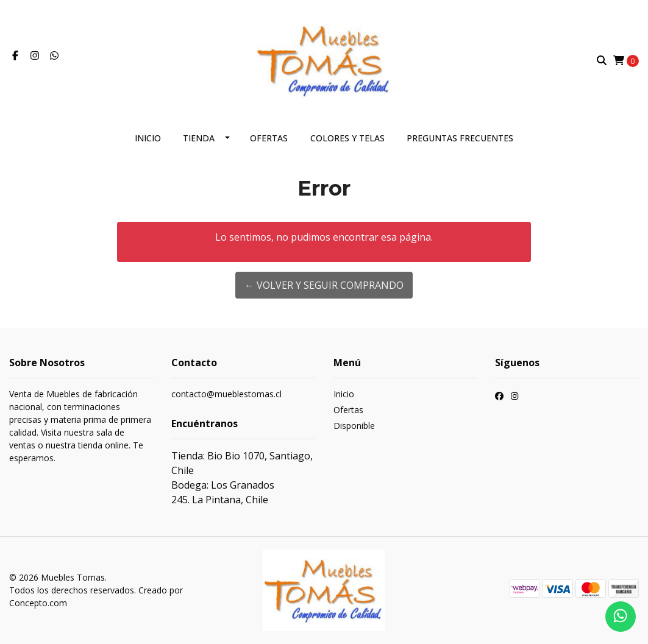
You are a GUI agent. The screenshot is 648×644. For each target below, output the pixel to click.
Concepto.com (38, 603)
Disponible (354, 426)
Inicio (148, 138)
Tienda (199, 138)
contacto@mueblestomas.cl (226, 394)
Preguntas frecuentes (460, 138)
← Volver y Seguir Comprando (324, 285)
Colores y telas (347, 138)
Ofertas (269, 138)
